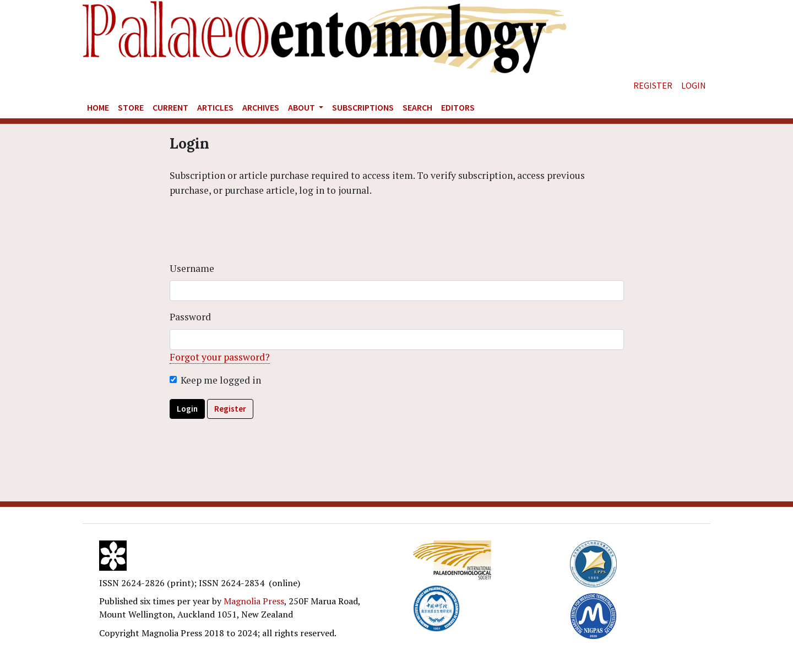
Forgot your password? (220, 357)
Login (694, 85)
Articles (215, 107)
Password (190, 317)
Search (417, 107)
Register (653, 85)
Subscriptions (363, 107)
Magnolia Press (254, 601)
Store (131, 107)
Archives (261, 107)
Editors (458, 107)
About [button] (302, 107)
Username (192, 268)
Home (98, 107)
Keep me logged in (221, 380)
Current (170, 107)
